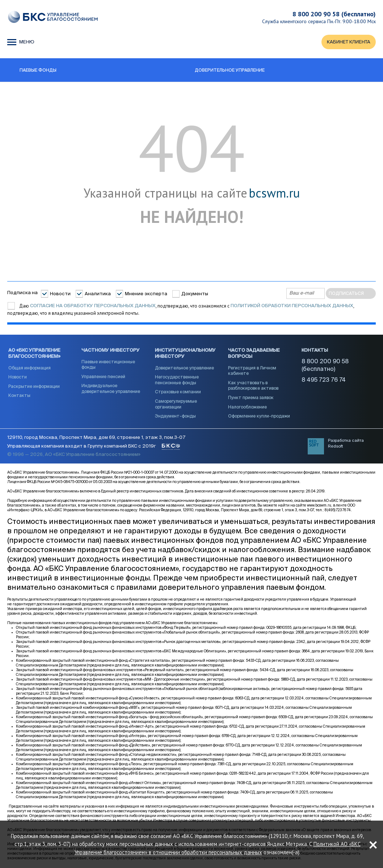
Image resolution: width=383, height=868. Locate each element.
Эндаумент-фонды (175, 416)
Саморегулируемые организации (176, 405)
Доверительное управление (184, 368)
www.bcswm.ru (319, 505)
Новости (60, 294)
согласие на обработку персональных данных (93, 306)
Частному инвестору (111, 350)
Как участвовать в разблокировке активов (253, 386)
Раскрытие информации (34, 387)
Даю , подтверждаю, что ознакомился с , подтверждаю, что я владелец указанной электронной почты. (181, 310)
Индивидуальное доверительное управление (111, 389)
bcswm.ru (274, 193)
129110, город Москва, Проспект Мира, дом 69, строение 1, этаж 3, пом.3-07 (96, 438)
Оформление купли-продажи (259, 416)
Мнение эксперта (146, 294)
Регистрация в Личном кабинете (252, 371)
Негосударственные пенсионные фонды (177, 380)
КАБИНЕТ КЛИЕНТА (349, 42)
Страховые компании (178, 392)
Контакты (19, 396)
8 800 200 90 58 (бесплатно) (334, 14)
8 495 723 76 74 (324, 380)
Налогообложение (247, 407)
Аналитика (98, 294)
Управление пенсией (103, 377)
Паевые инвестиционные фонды (108, 365)
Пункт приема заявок (251, 398)
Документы (195, 294)
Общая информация (30, 368)
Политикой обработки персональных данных (292, 306)
